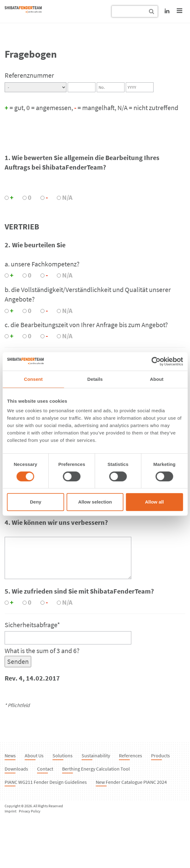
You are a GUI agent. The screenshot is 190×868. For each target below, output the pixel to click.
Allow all (154, 502)
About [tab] (157, 379)
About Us (34, 755)
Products (160, 755)
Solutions (63, 755)
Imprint (11, 811)
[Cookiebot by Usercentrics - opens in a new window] (156, 361)
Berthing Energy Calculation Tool (96, 769)
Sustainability (96, 755)
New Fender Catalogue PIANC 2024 (131, 782)
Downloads (16, 769)
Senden (18, 661)
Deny (36, 502)
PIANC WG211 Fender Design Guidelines (46, 782)
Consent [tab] (33, 379)
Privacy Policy (30, 811)
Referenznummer (29, 75)
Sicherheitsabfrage (32, 625)
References (131, 755)
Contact (45, 769)
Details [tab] (95, 379)
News (10, 755)
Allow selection (95, 502)
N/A (67, 197)
